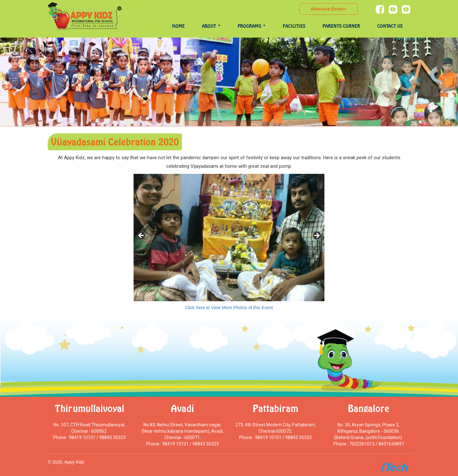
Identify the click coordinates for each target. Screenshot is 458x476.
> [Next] (316, 236)
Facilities (294, 26)
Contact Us (390, 26)
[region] (229, 238)
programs (252, 26)
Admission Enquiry (329, 9)
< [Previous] (142, 236)
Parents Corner (341, 26)
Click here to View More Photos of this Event (229, 308)
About (211, 26)
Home (178, 26)
